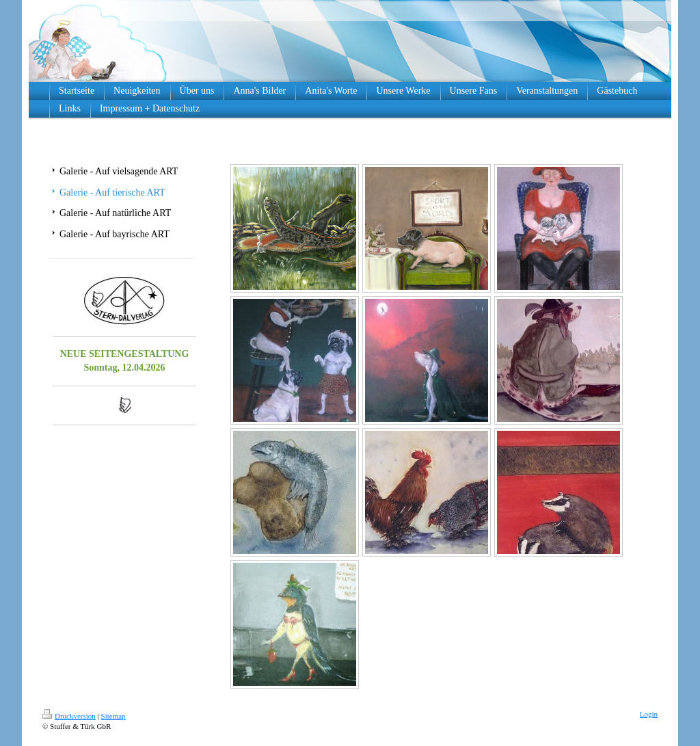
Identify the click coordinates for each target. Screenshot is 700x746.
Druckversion (69, 716)
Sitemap (113, 716)
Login (649, 714)
